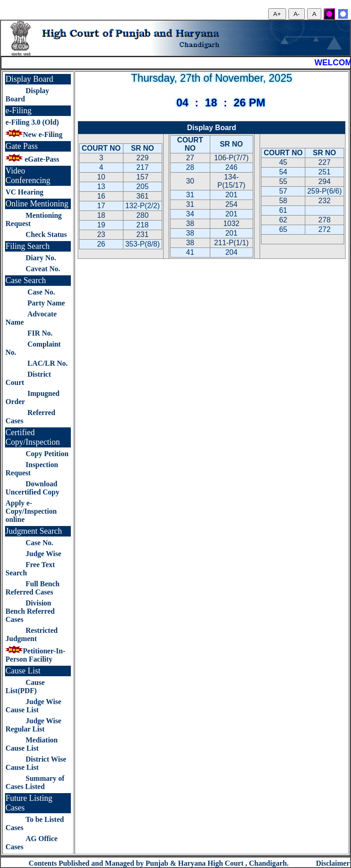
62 (283, 220)
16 (101, 196)
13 (101, 187)
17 (101, 206)
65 (283, 229)
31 (190, 195)
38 (190, 224)
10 (101, 177)
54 (283, 172)
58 (283, 201)
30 (190, 181)
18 (101, 215)
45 (283, 162)
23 (101, 234)
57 (283, 191)
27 (190, 158)
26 (101, 244)
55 (283, 181)
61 (283, 210)
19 (101, 225)
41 (190, 252)
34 (190, 214)
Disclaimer (333, 863)
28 (190, 167)
